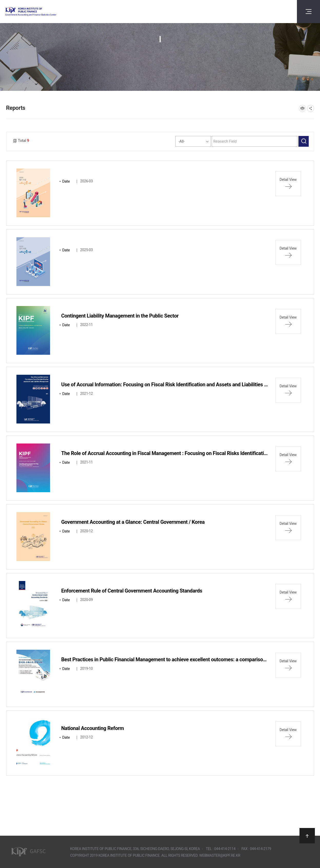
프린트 (302, 108)
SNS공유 (311, 108)
